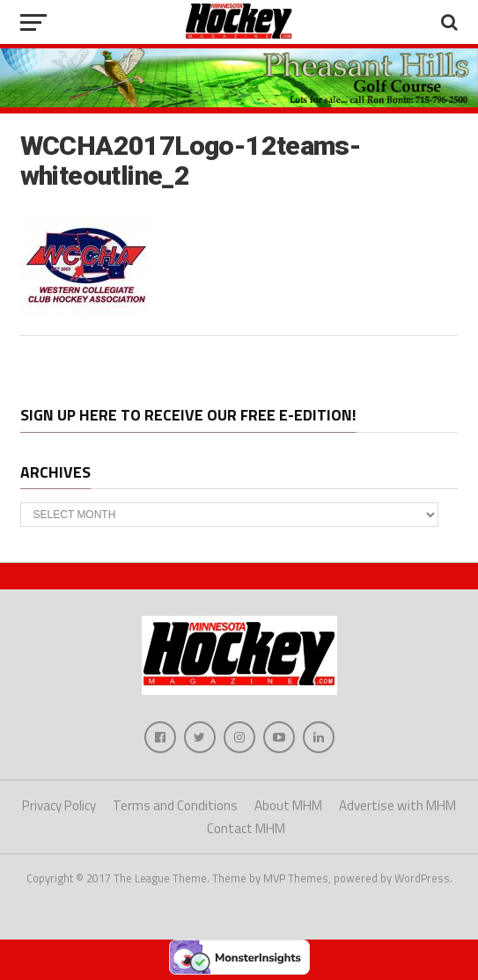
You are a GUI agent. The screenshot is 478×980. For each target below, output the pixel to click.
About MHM (288, 805)
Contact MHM (246, 828)
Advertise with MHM (397, 805)
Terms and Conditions (175, 805)
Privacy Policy (59, 805)
